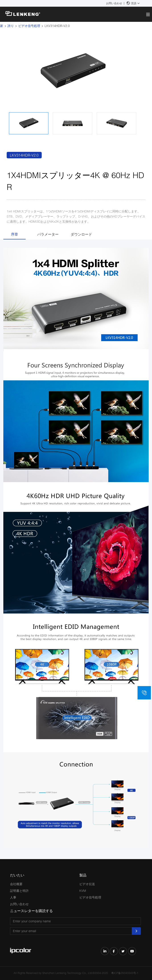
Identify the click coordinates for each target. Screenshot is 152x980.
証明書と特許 (19, 891)
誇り (11, 26)
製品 (83, 875)
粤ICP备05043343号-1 (125, 973)
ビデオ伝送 (87, 884)
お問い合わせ (114, 3)
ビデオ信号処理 (29, 26)
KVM (83, 891)
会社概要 (16, 884)
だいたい (17, 875)
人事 (13, 897)
